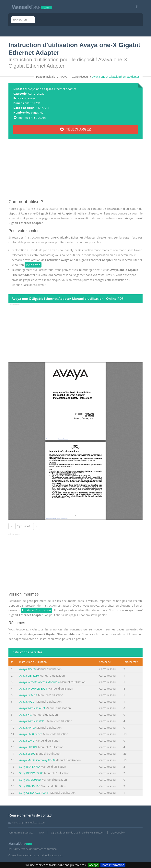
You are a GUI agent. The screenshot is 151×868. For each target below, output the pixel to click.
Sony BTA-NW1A (30, 767)
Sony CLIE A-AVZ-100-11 (34, 793)
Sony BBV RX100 (30, 786)
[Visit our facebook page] (135, 7)
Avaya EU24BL (28, 747)
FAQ (42, 833)
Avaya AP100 (27, 728)
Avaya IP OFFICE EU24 (33, 689)
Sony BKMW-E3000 (31, 773)
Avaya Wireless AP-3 (32, 708)
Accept (93, 865)
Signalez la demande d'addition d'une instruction (77, 833)
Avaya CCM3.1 (28, 695)
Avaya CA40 (27, 741)
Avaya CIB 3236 (29, 675)
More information (113, 865)
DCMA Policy (118, 833)
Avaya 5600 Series (31, 734)
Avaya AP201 (27, 702)
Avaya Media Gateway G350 (37, 760)
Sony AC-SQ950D (30, 780)
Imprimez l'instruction (32, 118)
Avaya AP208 (27, 669)
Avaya (32, 98)
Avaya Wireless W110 (33, 721)
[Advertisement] (75, 171)
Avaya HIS (26, 715)
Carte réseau (36, 94)
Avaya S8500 (27, 754)
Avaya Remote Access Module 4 (39, 682)
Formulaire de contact (21, 833)
